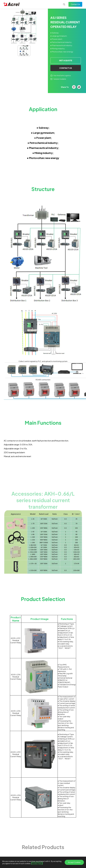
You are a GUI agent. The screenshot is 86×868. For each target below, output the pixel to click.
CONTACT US (66, 68)
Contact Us (75, 4)
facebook (74, 87)
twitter (79, 87)
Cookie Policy (37, 863)
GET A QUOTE (66, 60)
